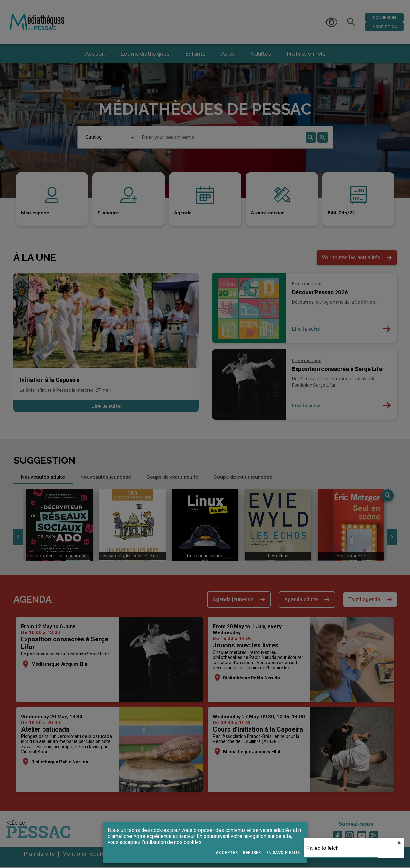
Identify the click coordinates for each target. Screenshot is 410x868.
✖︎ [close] (399, 843)
